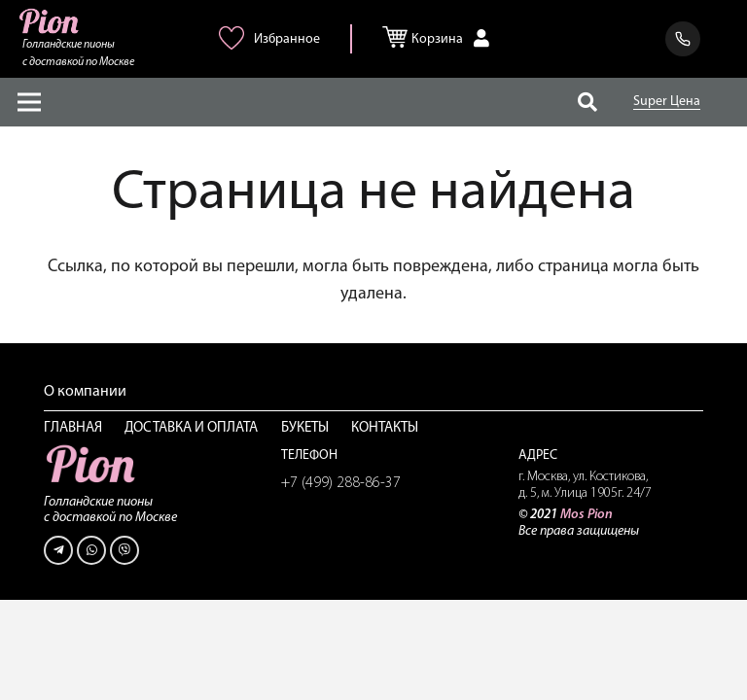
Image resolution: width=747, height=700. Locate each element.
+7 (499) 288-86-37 (341, 483)
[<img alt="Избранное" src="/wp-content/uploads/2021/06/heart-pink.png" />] (234, 45)
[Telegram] (58, 550)
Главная (73, 428)
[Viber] (124, 550)
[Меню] (30, 102)
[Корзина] (399, 33)
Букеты (305, 428)
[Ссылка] (50, 21)
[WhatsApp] (91, 550)
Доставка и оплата (191, 428)
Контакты (385, 428)
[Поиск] (587, 102)
